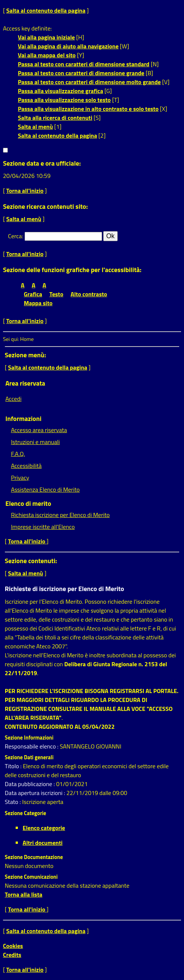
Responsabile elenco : (32, 746)
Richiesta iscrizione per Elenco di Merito (60, 515)
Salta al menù (35, 127)
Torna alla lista (24, 894)
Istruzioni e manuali (35, 442)
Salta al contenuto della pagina (46, 10)
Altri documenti (43, 843)
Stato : (14, 802)
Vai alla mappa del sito (47, 55)
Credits (12, 955)
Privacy (20, 478)
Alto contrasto (89, 294)
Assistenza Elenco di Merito (45, 489)
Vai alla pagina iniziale (46, 37)
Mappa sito (38, 303)
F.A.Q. (18, 454)
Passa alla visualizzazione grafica (61, 91)
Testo (56, 294)
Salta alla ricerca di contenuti (55, 118)
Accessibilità (26, 466)
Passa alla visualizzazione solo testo (64, 100)
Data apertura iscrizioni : (36, 793)
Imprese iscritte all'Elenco (43, 527)
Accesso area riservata (39, 430)
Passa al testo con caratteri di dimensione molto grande (89, 82)
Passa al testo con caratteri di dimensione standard (84, 64)
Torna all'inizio (25, 191)
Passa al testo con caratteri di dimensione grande (81, 73)
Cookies (13, 946)
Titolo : (14, 766)
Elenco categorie (44, 828)
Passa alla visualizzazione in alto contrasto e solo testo (88, 109)
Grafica (33, 294)
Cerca (15, 236)
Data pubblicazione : (31, 784)
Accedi (13, 399)
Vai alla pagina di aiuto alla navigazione (68, 46)
